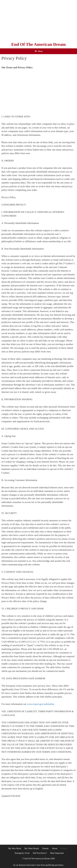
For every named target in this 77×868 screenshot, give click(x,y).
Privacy (64, 848)
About (55, 848)
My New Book (15, 848)
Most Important (57, 853)
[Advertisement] (38, 20)
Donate (45, 848)
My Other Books (32, 848)
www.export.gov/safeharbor (41, 704)
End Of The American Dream (39, 44)
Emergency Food (22, 853)
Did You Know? (40, 853)
